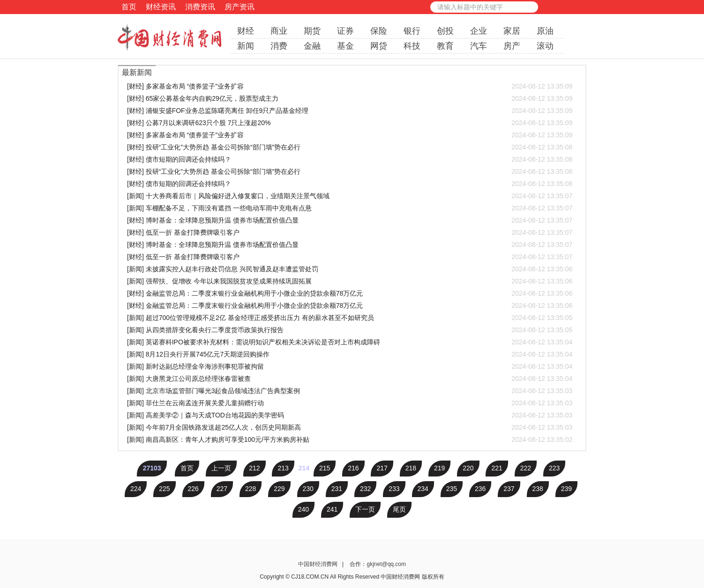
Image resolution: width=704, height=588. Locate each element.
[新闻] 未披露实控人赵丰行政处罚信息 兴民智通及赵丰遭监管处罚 (350, 269)
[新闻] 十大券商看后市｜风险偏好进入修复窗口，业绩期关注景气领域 (350, 196)
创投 (445, 31)
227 (222, 489)
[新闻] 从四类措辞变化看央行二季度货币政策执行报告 (350, 330)
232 (365, 489)
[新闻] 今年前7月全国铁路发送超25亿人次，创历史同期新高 (350, 427)
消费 (279, 46)
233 (394, 489)
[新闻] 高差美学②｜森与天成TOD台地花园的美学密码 (350, 415)
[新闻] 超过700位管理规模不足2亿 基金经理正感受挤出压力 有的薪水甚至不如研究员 (350, 318)
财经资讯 (161, 7)
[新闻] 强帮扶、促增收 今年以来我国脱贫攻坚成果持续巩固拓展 (350, 281)
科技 (412, 46)
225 (164, 489)
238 (538, 489)
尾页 (399, 509)
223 (554, 468)
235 (452, 489)
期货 (312, 31)
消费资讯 (200, 7)
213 (283, 468)
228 (251, 489)
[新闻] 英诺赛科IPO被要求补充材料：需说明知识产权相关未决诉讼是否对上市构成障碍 (350, 342)
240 (303, 509)
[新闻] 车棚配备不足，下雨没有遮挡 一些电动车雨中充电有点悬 (350, 208)
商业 (279, 31)
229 (279, 489)
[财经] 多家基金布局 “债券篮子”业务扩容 (350, 86)
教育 (445, 46)
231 (337, 489)
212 (254, 468)
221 (497, 468)
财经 (246, 31)
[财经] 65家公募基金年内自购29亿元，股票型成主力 (350, 98)
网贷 (379, 46)
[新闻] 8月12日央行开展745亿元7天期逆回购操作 (350, 354)
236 (480, 489)
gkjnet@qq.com (386, 564)
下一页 (365, 509)
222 (526, 468)
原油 (545, 31)
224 (136, 489)
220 (468, 468)
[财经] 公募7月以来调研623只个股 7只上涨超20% (350, 123)
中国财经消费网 (318, 564)
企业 (479, 31)
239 (566, 489)
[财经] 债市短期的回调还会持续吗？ (350, 159)
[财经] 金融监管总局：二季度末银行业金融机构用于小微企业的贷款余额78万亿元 (350, 293)
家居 (512, 31)
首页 (129, 7)
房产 (512, 46)
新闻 (246, 46)
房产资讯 (240, 7)
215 (325, 468)
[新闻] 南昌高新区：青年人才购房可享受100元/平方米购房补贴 (350, 439)
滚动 (545, 46)
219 (439, 468)
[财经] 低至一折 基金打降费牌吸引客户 (350, 232)
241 (332, 509)
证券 (345, 31)
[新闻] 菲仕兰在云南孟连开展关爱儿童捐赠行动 (350, 403)
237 (509, 489)
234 (423, 489)
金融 (312, 46)
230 (308, 489)
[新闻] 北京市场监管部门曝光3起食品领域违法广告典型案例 (350, 391)
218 (411, 468)
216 (353, 468)
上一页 (221, 468)
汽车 (479, 46)
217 (382, 468)
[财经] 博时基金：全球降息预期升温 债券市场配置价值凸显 (350, 220)
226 (193, 489)
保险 (379, 31)
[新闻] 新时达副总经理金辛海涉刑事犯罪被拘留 (350, 366)
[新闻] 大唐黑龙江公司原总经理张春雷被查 (350, 379)
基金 (345, 46)
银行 (412, 31)
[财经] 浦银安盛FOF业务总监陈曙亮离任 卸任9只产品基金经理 (350, 111)
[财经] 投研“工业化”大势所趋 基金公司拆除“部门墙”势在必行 (350, 147)
